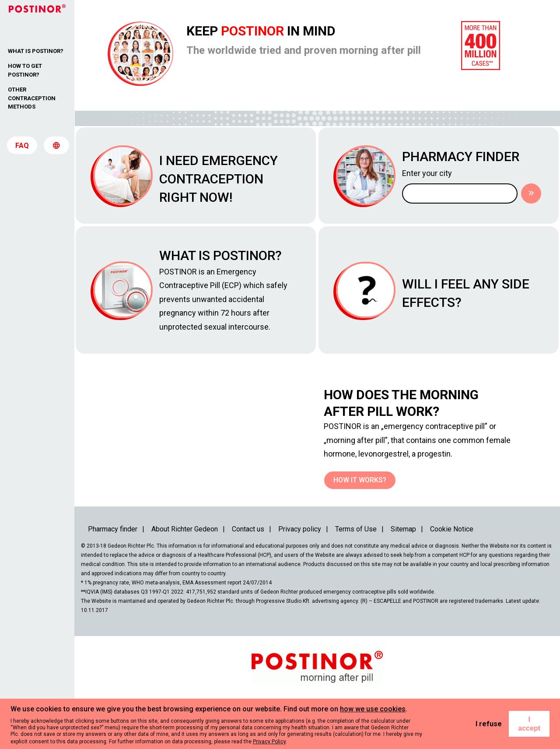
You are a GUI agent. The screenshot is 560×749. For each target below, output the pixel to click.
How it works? (360, 522)
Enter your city (446, 178)
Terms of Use (356, 571)
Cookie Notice (452, 571)
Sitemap (403, 571)
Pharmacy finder (113, 571)
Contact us (248, 571)
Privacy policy (300, 571)
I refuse (489, 724)
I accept (529, 724)
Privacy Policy (269, 742)
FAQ (22, 149)
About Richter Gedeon (185, 571)
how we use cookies (373, 709)
